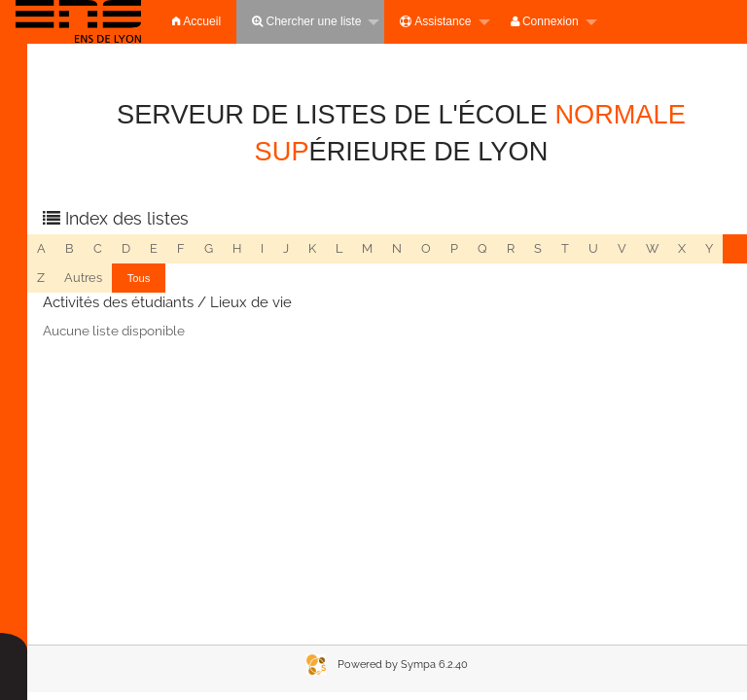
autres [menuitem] (83, 278)
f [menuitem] (181, 248)
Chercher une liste (306, 21)
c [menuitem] (98, 248)
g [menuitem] (209, 248)
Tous (139, 278)
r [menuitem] (511, 248)
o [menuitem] (426, 248)
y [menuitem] (709, 248)
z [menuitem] (41, 278)
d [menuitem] (126, 248)
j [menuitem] (286, 248)
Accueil (196, 21)
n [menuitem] (397, 248)
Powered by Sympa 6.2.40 (403, 665)
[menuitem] (78, 22)
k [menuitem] (312, 248)
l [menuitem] (339, 248)
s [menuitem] (538, 248)
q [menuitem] (482, 248)
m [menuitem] (367, 248)
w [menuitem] (652, 248)
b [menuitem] (70, 248)
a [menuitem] (41, 248)
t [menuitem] (565, 248)
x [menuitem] (682, 248)
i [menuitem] (262, 248)
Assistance (435, 21)
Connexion (545, 21)
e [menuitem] (154, 248)
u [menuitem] (593, 248)
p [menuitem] (454, 248)
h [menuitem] (237, 248)
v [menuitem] (622, 248)
